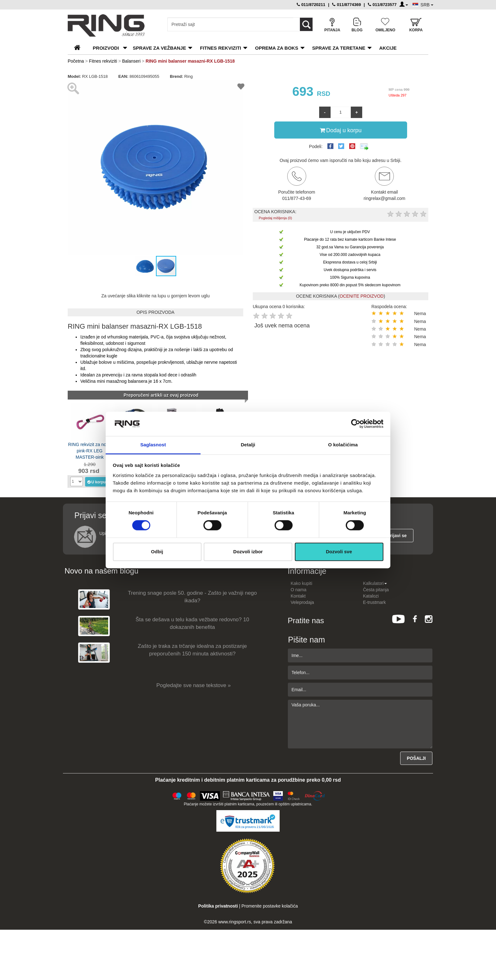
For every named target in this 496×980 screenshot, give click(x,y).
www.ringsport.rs (235, 922)
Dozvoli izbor (248, 552)
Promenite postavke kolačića (270, 906)
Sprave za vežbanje (159, 48)
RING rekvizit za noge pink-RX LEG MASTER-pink (90, 450)
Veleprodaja (302, 602)
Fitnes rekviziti (220, 48)
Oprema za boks (276, 48)
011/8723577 (382, 5)
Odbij (157, 552)
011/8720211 (311, 5)
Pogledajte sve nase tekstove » (193, 685)
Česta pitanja (376, 590)
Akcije (388, 48)
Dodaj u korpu (341, 130)
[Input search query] (230, 24)
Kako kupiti (301, 583)
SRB (427, 5)
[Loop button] (306, 24)
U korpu (96, 482)
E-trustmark (374, 602)
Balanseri (131, 61)
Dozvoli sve (339, 552)
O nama (299, 590)
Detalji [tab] (248, 445)
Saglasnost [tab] (153, 445)
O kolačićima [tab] (343, 445)
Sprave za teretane (339, 48)
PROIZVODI (106, 48)
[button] (73, 168)
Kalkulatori (375, 583)
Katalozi (371, 596)
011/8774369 (347, 5)
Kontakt (298, 596)
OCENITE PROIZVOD (361, 296)
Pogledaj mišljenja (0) (275, 218)
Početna (76, 61)
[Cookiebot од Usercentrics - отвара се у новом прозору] (356, 424)
